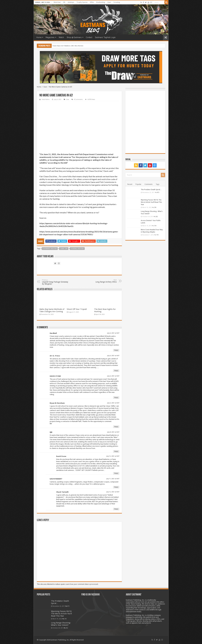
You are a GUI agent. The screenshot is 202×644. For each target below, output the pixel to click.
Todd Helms (46, 99)
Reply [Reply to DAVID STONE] (116, 398)
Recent (130, 184)
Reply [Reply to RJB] (116, 451)
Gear (109, 2)
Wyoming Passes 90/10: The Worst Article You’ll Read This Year (151, 202)
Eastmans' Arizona (50, 249)
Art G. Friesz (55, 356)
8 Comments (78, 99)
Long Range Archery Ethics (104, 281)
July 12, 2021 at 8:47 (113, 456)
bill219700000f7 (56, 479)
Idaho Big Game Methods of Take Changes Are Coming (52, 310)
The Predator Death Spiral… (151, 190)
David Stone (61, 456)
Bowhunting (101, 2)
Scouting (117, 2)
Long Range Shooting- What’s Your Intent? (61, 624)
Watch (61, 37)
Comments (149, 184)
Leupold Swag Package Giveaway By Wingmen (55, 282)
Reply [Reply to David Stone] (116, 473)
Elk (64, 2)
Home (39, 37)
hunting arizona (77, 249)
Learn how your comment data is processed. (82, 584)
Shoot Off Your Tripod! (77, 309)
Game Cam (64, 249)
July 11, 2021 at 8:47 (113, 479)
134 (155, 226)
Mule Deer (57, 2)
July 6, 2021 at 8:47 (113, 333)
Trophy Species (82, 2)
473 (158, 192)
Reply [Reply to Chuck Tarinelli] (116, 509)
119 (157, 235)
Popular (138, 184)
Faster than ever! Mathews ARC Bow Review (68, 46)
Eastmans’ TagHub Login (105, 37)
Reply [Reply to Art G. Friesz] (116, 371)
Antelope (71, 2)
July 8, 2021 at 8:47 (113, 432)
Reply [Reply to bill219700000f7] (116, 487)
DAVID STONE (55, 376)
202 (157, 217)
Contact (89, 37)
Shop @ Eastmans (74, 37)
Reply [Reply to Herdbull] (116, 350)
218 (155, 207)
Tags (158, 184)
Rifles (92, 2)
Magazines (50, 37)
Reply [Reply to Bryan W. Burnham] (116, 427)
